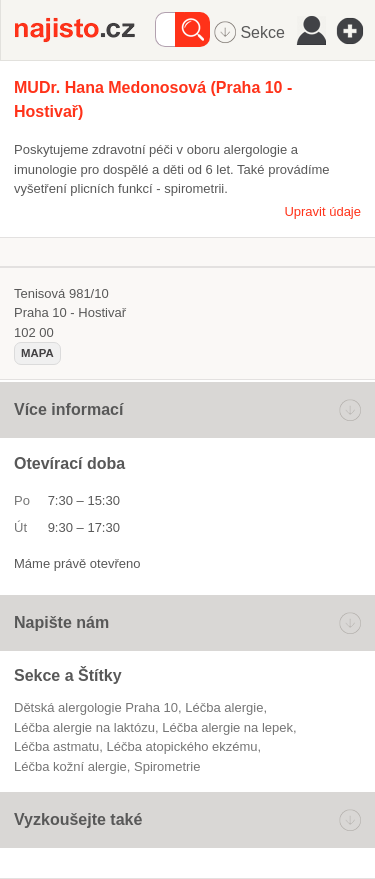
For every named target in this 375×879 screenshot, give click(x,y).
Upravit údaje (322, 211)
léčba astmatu (56, 746)
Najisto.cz (85, 30)
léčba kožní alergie (70, 766)
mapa (37, 353)
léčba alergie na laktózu (84, 727)
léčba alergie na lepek (227, 727)
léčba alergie (224, 707)
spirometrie (167, 766)
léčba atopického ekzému (182, 746)
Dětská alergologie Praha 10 (96, 707)
